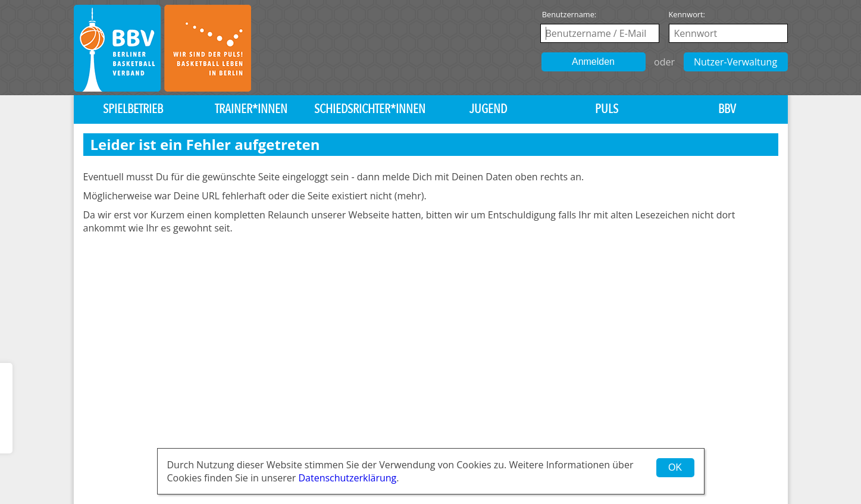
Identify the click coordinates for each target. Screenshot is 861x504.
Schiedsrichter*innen (370, 109)
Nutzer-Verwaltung (735, 62)
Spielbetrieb (133, 109)
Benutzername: (569, 14)
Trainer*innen (251, 109)
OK (675, 467)
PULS (607, 109)
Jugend (488, 109)
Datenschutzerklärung (347, 478)
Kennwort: (687, 14)
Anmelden (593, 62)
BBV (727, 109)
